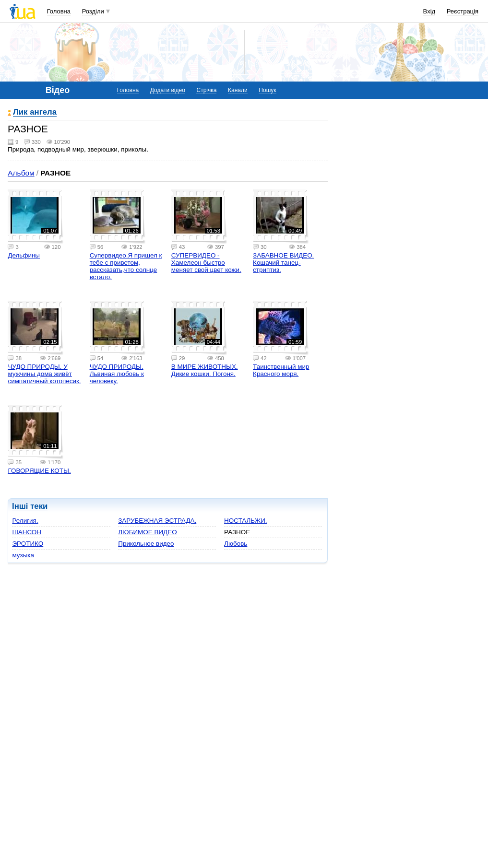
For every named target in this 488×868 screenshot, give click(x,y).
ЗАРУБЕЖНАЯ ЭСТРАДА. (157, 521)
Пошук (267, 90)
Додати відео (168, 90)
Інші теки (30, 506)
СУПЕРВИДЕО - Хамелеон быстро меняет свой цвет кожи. (206, 263)
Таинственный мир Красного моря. (281, 370)
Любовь (236, 544)
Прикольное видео (146, 544)
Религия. (25, 521)
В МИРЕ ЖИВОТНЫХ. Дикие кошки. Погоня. (205, 370)
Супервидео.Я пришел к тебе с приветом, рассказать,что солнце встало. (126, 266)
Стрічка (206, 90)
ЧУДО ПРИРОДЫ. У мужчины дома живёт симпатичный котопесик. (44, 374)
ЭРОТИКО (28, 544)
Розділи (93, 11)
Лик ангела (35, 112)
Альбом (21, 173)
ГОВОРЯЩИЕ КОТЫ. (39, 471)
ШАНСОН (27, 532)
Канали (238, 90)
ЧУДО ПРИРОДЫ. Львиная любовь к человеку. (117, 374)
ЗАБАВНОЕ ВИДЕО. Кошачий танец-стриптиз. (283, 263)
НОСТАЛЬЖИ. (245, 521)
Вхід (429, 11)
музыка (23, 555)
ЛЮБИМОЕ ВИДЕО (147, 532)
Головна (59, 11)
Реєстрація (463, 11)
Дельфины (24, 255)
